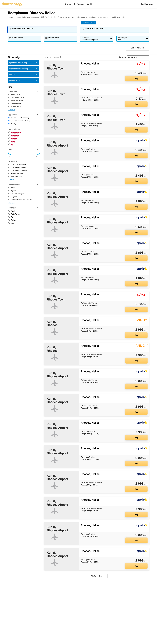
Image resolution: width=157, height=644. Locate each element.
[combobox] (44, 31)
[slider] (9, 153)
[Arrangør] (12, 208)
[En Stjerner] (9, 144)
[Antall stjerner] (14, 129)
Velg (136, 78)
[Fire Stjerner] (9, 135)
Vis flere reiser (97, 576)
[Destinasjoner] (14, 185)
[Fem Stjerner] (9, 132)
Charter (68, 4)
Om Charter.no (147, 4)
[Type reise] (12, 115)
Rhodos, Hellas (88, 23)
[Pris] (10, 150)
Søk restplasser (137, 48)
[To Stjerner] (9, 141)
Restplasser (79, 4)
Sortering (123, 57)
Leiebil (90, 4)
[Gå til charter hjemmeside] (12, 3)
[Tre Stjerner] (9, 138)
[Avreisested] (13, 161)
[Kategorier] (13, 91)
